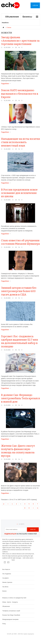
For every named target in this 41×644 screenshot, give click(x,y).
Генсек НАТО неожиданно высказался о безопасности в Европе (20, 94)
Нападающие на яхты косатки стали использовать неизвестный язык (20, 142)
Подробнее (6, 84)
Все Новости (6, 569)
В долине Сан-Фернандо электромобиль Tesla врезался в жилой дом (20, 398)
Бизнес (4, 591)
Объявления (12, 17)
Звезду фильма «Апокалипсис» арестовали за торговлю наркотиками (20, 41)
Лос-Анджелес (7, 574)
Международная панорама (10, 619)
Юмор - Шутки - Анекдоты (10, 602)
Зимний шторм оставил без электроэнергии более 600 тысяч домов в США (19, 291)
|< (4, 504)
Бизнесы (27, 17)
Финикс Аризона (7, 582)
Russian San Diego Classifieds (11, 615)
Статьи (9, 27)
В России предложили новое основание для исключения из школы (19, 193)
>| (37, 508)
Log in (35, 5)
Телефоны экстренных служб (11, 611)
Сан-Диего (6, 578)
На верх (22, 524)
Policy (4, 624)
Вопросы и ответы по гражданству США (14, 598)
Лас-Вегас (5, 587)
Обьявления (6, 606)
